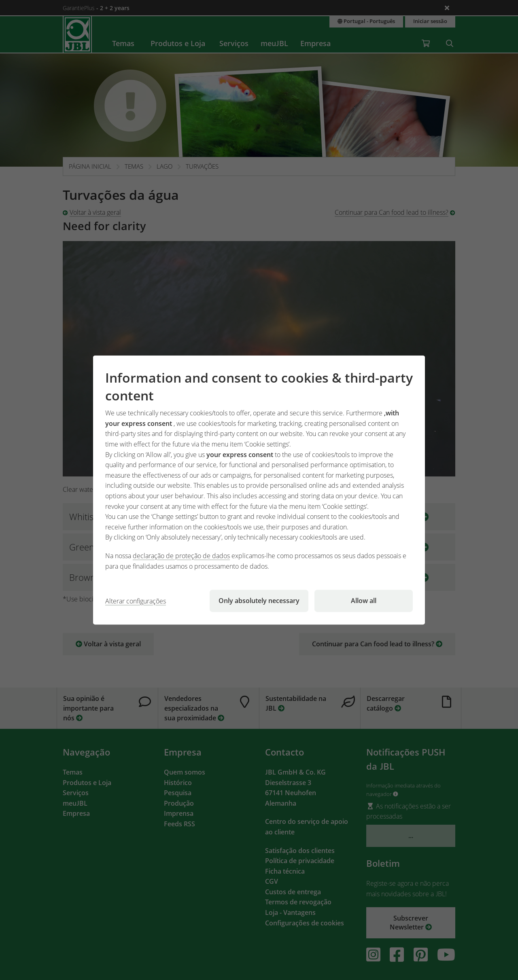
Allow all (364, 601)
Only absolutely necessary (259, 601)
